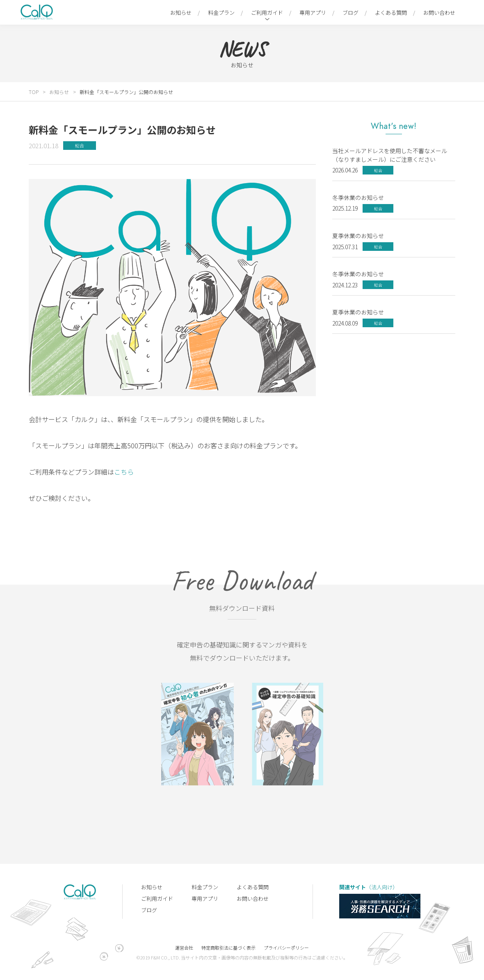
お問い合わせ (439, 13)
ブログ (350, 13)
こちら (124, 472)
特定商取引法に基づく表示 (228, 948)
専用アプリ (313, 13)
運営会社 (184, 948)
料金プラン (221, 13)
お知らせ (181, 13)
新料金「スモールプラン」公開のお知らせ (126, 92)
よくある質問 (391, 13)
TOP (34, 92)
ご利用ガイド (267, 13)
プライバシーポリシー (286, 948)
